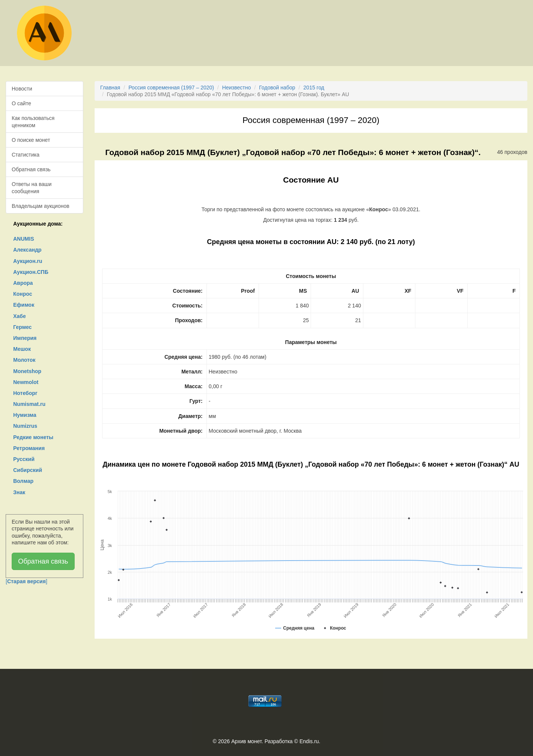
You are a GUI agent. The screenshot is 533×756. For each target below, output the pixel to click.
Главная (110, 88)
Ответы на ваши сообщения (32, 187)
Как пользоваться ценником (33, 121)
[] (26, 581)
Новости (22, 89)
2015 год (314, 88)
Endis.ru (309, 741)
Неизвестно (236, 88)
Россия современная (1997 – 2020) (171, 88)
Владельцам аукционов (41, 206)
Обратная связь (31, 169)
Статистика (26, 155)
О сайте (21, 103)
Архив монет (247, 741)
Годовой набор (277, 88)
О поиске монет (31, 140)
